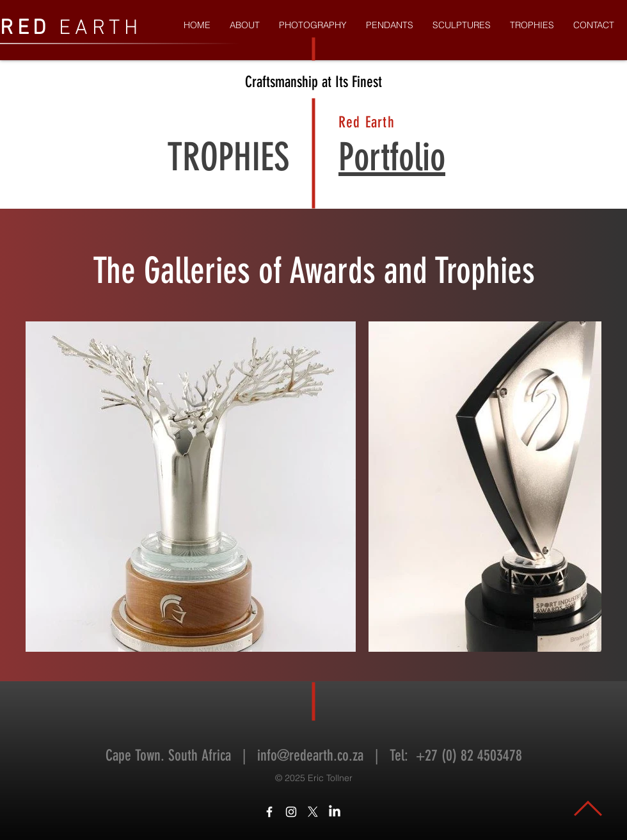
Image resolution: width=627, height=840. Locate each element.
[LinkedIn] (335, 812)
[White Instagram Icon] (291, 812)
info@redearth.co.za (310, 755)
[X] (313, 812)
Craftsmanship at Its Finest (313, 82)
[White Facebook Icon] (269, 812)
